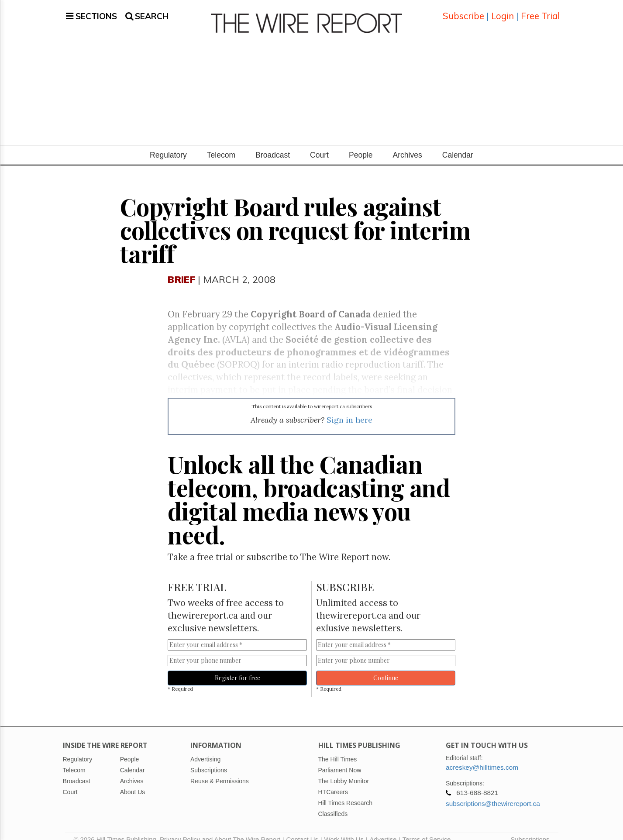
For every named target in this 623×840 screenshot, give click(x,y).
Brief (181, 269)
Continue (386, 667)
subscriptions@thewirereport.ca (493, 793)
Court (319, 145)
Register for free (237, 667)
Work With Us (344, 829)
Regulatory (168, 145)
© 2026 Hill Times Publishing (117, 829)
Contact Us (302, 829)
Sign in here (349, 409)
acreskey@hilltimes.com (482, 757)
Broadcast (273, 145)
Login (503, 11)
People (361, 145)
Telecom (221, 145)
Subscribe (463, 11)
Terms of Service (427, 829)
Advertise (383, 829)
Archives (408, 145)
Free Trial (540, 11)
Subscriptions (530, 829)
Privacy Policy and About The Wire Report (220, 829)
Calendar (458, 145)
